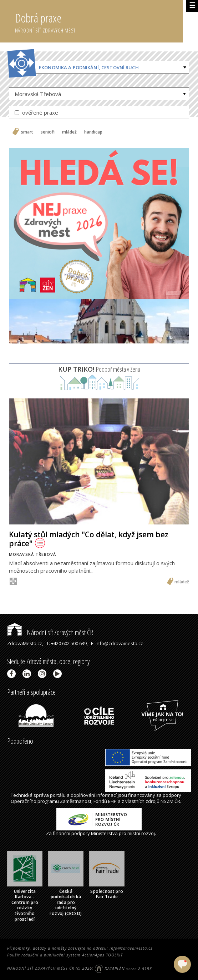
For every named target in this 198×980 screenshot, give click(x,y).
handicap (93, 132)
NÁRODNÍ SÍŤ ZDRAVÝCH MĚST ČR (41, 968)
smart (27, 132)
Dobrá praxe (99, 21)
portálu (58, 795)
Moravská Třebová (38, 94)
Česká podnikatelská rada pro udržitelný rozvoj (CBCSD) (66, 902)
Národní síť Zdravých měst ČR (50, 632)
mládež (69, 132)
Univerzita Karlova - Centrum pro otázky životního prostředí (25, 905)
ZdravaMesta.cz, (25, 643)
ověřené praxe (36, 112)
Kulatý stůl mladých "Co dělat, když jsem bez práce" (89, 539)
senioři (48, 132)
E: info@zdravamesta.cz (117, 643)
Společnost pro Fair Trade (107, 894)
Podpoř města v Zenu (99, 369)
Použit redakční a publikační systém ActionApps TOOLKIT (65, 955)
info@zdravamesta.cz (131, 948)
